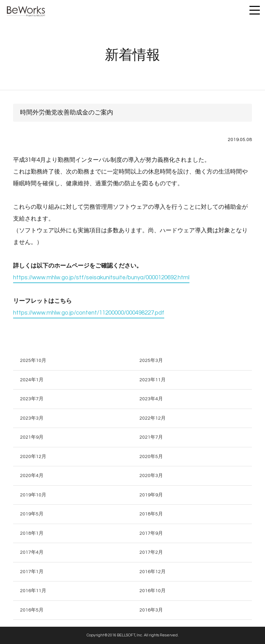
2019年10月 (33, 495)
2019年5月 (32, 514)
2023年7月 (32, 399)
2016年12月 (153, 572)
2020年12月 (33, 457)
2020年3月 (151, 476)
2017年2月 (151, 552)
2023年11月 (153, 380)
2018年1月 (32, 533)
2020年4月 (32, 476)
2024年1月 (32, 380)
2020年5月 (151, 457)
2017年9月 (151, 533)
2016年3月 (151, 610)
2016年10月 (153, 591)
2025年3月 (151, 361)
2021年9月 (32, 437)
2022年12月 (153, 418)
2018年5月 (151, 514)
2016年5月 (32, 610)
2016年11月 (33, 591)
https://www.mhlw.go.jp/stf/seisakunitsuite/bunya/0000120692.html (101, 278)
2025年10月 (33, 361)
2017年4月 (32, 552)
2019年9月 (151, 495)
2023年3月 (32, 418)
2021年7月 (151, 437)
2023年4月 (151, 399)
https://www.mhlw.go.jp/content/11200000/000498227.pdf (89, 313)
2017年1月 (32, 572)
